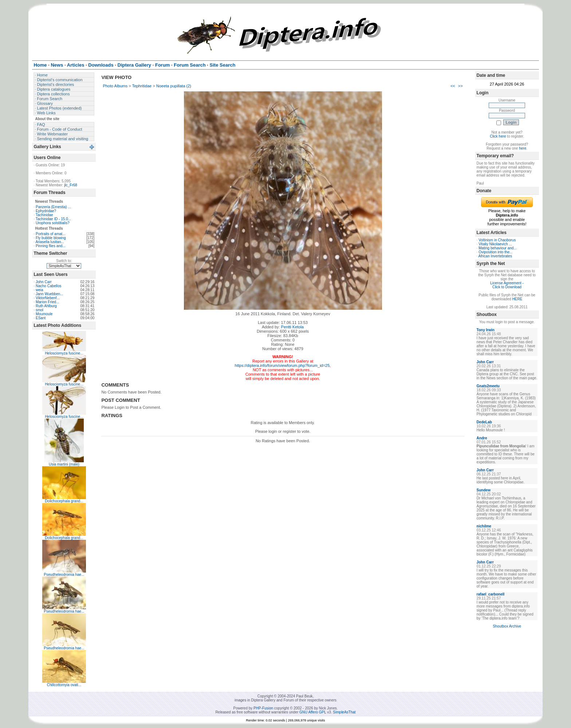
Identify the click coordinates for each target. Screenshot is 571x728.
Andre (482, 438)
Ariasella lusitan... (50, 242)
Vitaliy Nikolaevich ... (495, 244)
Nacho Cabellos (49, 286)
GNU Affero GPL (313, 712)
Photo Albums (115, 86)
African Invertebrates (495, 256)
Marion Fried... (47, 302)
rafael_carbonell (491, 594)
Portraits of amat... (51, 234)
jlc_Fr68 (71, 185)
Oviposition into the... (495, 252)
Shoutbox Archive (507, 626)
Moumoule (44, 314)
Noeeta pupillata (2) (174, 86)
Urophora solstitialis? (53, 223)
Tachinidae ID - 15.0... (53, 219)
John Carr (44, 282)
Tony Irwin (486, 330)
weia (40, 290)
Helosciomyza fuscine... (64, 353)
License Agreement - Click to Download (507, 285)
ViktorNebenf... (48, 298)
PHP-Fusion (263, 708)
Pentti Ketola (292, 327)
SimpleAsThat (344, 712)
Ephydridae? (46, 211)
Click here (498, 136)
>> (460, 86)
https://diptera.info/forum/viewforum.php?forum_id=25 (282, 365)
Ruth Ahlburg (46, 306)
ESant (41, 318)
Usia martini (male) (64, 464)
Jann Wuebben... (49, 294)
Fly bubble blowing (51, 238)
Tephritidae (142, 86)
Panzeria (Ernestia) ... (53, 207)
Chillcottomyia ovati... (64, 685)
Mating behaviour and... (498, 248)
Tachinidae (44, 215)
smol (40, 310)
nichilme (484, 526)
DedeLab (484, 422)
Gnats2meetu (488, 386)
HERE (517, 299)
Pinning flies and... (51, 246)
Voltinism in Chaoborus (497, 240)
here (523, 148)
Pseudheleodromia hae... (64, 575)
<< (453, 86)
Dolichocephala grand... (64, 501)
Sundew (484, 490)
